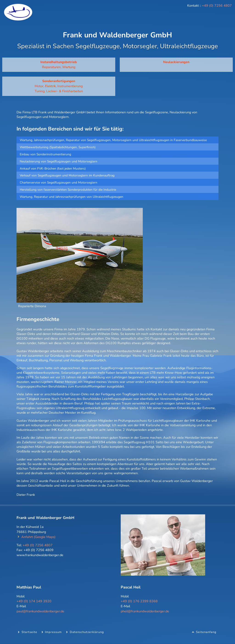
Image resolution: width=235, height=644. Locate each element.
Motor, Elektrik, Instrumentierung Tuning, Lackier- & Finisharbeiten (59, 86)
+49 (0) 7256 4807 (217, 6)
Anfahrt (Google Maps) (38, 537)
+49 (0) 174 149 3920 (34, 601)
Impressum (53, 632)
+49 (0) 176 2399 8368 (139, 601)
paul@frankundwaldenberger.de (40, 611)
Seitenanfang (206, 632)
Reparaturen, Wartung (59, 64)
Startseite (29, 632)
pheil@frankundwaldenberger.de (145, 611)
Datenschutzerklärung (87, 632)
